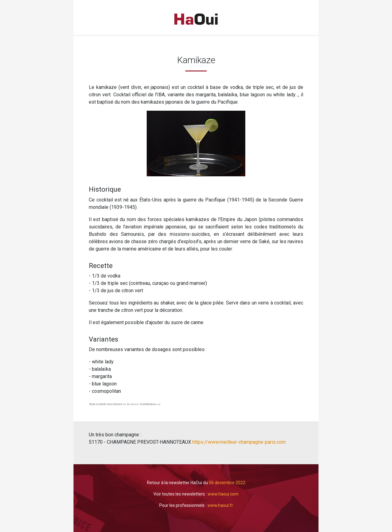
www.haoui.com (223, 494)
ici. (160, 404)
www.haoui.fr (220, 505)
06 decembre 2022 (227, 483)
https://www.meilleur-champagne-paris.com (238, 442)
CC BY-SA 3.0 (130, 404)
